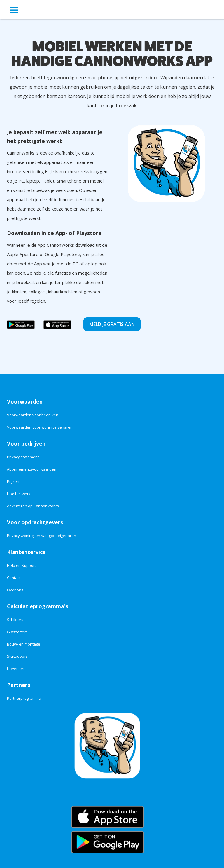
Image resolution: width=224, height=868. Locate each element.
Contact (14, 578)
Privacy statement (23, 457)
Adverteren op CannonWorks (33, 506)
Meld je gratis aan (112, 324)
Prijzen (13, 481)
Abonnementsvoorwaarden (32, 469)
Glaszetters (17, 632)
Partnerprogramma (24, 698)
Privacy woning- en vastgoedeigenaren (42, 536)
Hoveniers (16, 669)
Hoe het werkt (19, 494)
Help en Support (21, 565)
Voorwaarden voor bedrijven (33, 415)
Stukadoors (17, 656)
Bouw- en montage (24, 644)
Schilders (15, 620)
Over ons (15, 590)
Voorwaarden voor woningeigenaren (40, 427)
